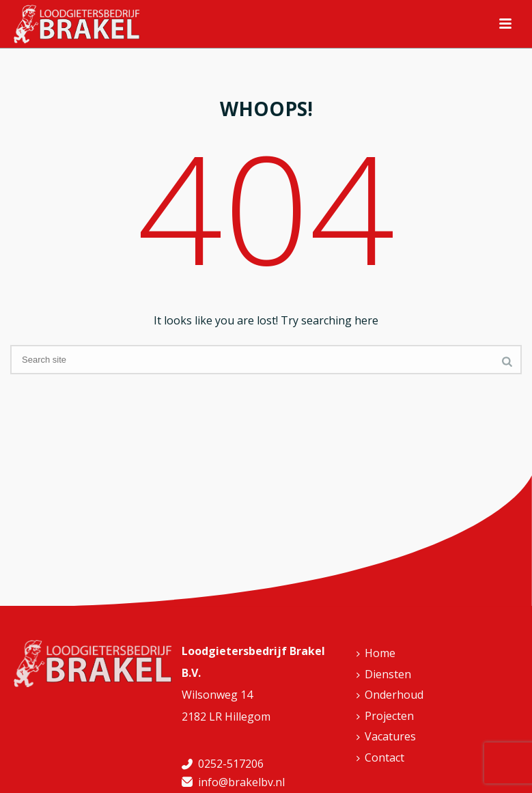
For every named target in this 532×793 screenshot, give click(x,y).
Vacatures (386, 736)
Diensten (384, 674)
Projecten (385, 716)
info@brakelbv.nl (241, 782)
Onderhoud (390, 695)
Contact (380, 757)
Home (376, 653)
